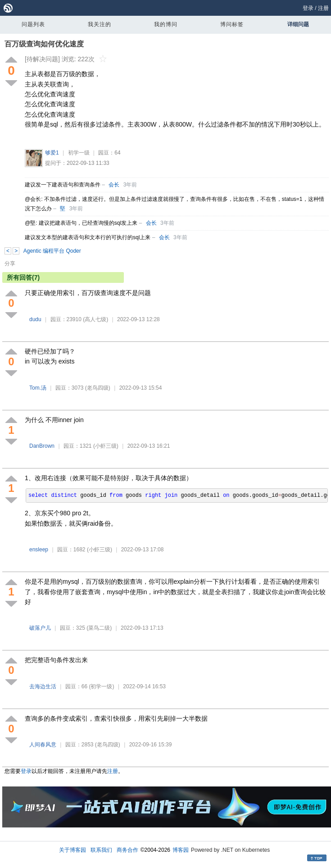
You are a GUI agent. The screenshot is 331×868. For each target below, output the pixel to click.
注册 (323, 8)
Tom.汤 (38, 388)
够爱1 (52, 153)
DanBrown (42, 446)
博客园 (181, 850)
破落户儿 (40, 628)
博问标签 (232, 24)
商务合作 (127, 850)
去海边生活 (43, 686)
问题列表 (33, 24)
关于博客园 (73, 850)
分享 (10, 264)
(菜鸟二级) (99, 628)
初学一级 (79, 153)
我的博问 (166, 24)
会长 (114, 185)
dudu (35, 319)
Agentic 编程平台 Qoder (52, 251)
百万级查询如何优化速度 (44, 44)
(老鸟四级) (98, 388)
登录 (308, 8)
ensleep (39, 550)
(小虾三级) (106, 446)
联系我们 (101, 850)
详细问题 (298, 24)
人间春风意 (43, 745)
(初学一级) (101, 686)
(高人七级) (95, 319)
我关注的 (100, 24)
